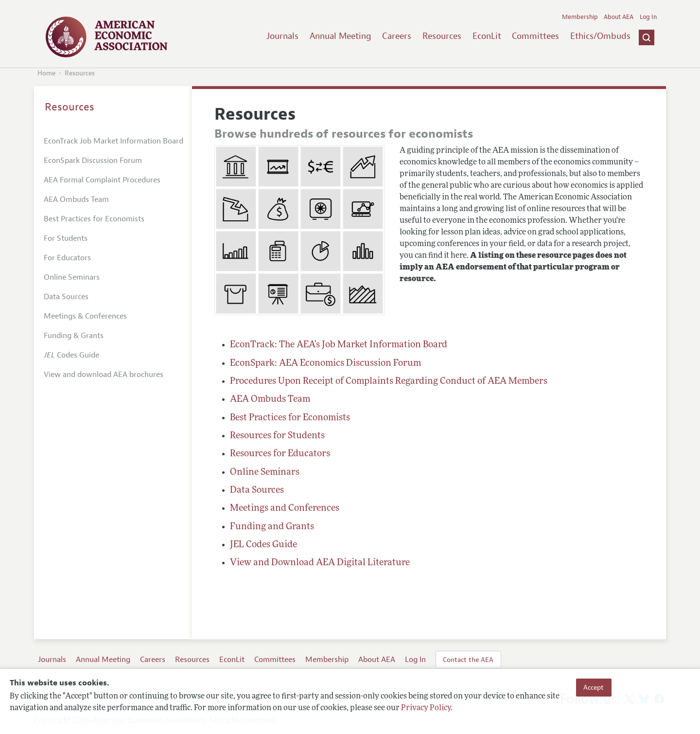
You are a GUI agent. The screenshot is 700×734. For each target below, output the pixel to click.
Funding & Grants (74, 336)
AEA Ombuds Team (76, 199)
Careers (397, 36)
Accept (594, 687)
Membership (580, 17)
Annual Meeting (341, 36)
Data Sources (66, 297)
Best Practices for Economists (94, 219)
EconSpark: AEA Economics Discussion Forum (325, 364)
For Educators (67, 258)
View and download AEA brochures (104, 375)
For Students (66, 238)
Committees (535, 36)
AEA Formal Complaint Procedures (102, 180)
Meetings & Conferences (85, 316)
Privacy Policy (426, 708)
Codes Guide (71, 355)
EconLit (487, 36)
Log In (648, 17)
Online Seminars (72, 277)
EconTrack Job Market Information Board (114, 141)
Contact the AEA (468, 660)
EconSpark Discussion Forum (93, 161)
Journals (282, 36)
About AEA (619, 17)
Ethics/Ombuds (600, 36)
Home (46, 73)
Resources (442, 36)
